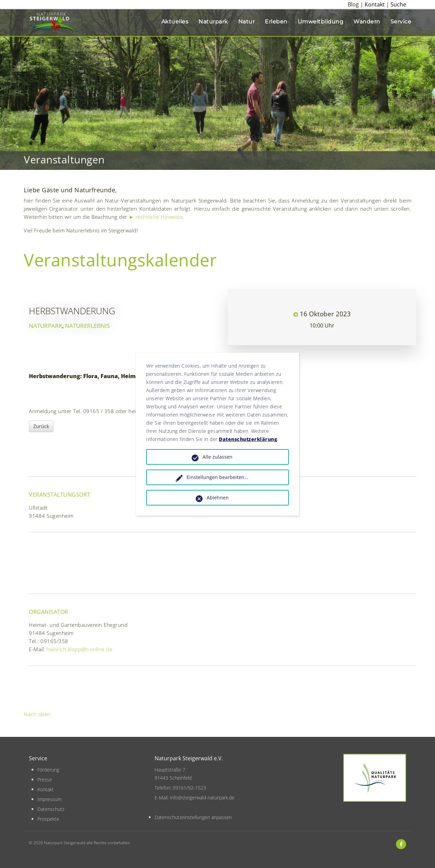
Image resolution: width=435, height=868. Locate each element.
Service (401, 22)
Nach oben (37, 714)
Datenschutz (51, 809)
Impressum (49, 799)
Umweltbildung (321, 22)
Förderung (48, 770)
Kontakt (375, 4)
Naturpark (213, 22)
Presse (45, 780)
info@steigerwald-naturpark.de (202, 798)
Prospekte (48, 819)
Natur (247, 22)
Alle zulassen (217, 457)
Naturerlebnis (87, 326)
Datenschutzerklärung (248, 439)
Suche (398, 4)
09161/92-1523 (189, 788)
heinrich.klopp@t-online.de (79, 649)
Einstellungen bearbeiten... (217, 477)
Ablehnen (218, 498)
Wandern (367, 22)
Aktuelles (175, 22)
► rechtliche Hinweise (156, 217)
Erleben (276, 22)
